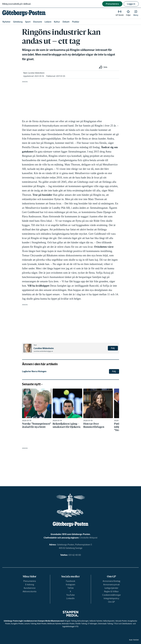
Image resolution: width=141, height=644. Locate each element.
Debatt (66, 22)
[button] (136, 13)
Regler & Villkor (111, 591)
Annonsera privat (111, 585)
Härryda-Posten (121, 621)
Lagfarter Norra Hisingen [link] (34, 371)
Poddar (76, 22)
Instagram (70, 585)
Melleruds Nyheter (54, 624)
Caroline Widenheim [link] (36, 73)
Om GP (111, 602)
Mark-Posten (42, 624)
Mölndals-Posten (68, 624)
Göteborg (18, 22)
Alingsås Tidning (70, 621)
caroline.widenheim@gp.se (43, 351)
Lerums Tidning (30, 624)
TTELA (116, 624)
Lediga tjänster (111, 588)
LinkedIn (70, 598)
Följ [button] (113, 348)
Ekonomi (38, 22)
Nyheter (6, 22)
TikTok (70, 588)
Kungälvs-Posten (17, 624)
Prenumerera (30, 581)
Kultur (57, 22)
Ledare (48, 22)
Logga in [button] (131, 4)
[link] (24, 13)
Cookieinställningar (111, 595)
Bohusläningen (83, 621)
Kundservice (30, 588)
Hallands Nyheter (96, 621)
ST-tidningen (92, 624)
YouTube (70, 595)
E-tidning (30, 585)
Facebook (70, 581)
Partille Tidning (81, 624)
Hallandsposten (109, 621)
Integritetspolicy (111, 598)
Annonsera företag (111, 581)
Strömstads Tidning (105, 624)
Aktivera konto (30, 591)
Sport (28, 22)
